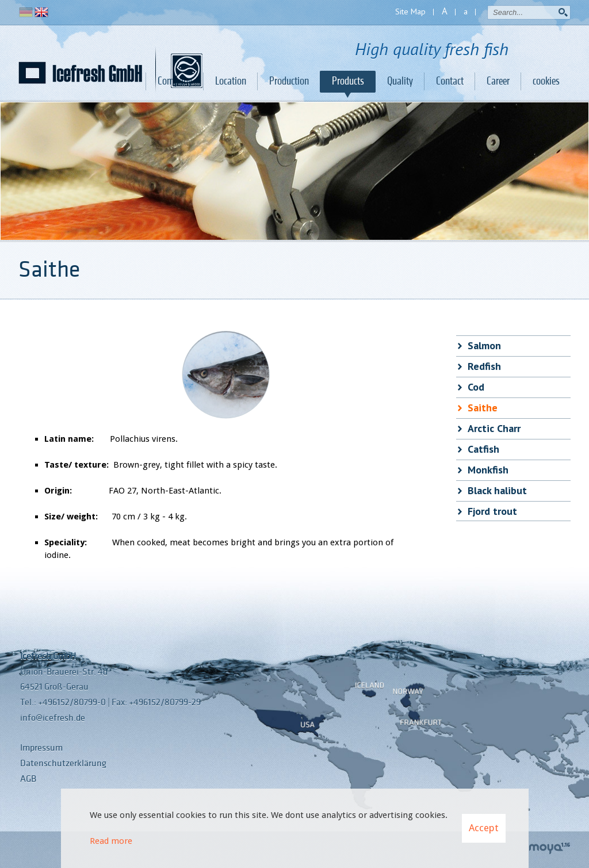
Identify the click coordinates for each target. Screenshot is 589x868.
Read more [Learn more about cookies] (111, 841)
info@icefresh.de (53, 718)
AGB (28, 779)
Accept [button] (484, 828)
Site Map (410, 12)
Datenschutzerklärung (63, 763)
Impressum (41, 748)
